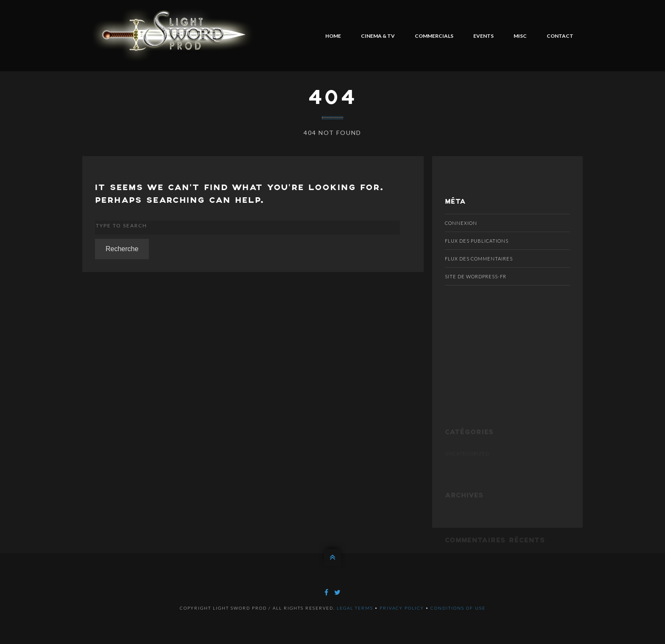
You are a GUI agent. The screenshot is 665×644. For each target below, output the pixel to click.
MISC (520, 36)
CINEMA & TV (378, 36)
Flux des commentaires (479, 259)
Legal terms (355, 608)
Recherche (122, 249)
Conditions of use (458, 608)
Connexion (461, 223)
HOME (333, 36)
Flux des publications (477, 241)
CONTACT (560, 36)
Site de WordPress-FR (476, 276)
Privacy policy (402, 608)
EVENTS (483, 36)
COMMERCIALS (434, 36)
